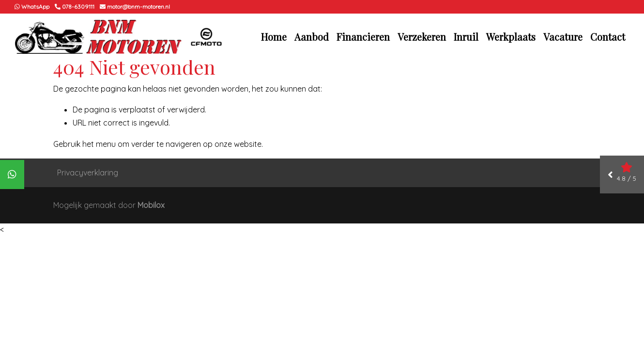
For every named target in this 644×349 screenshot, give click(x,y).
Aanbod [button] (312, 37)
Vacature (563, 37)
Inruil (466, 37)
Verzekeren (422, 37)
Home (274, 37)
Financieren (363, 37)
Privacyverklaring (88, 173)
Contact (608, 37)
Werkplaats (511, 37)
